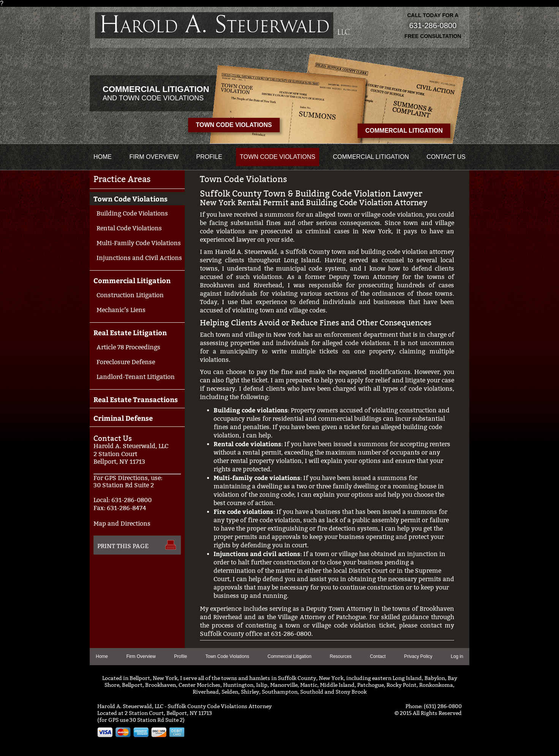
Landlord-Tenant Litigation (136, 377)
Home (103, 157)
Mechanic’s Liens (121, 310)
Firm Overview (154, 157)
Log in (457, 656)
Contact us (446, 157)
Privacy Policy (418, 656)
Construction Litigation (130, 295)
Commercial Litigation (404, 131)
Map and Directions (122, 524)
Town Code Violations (234, 125)
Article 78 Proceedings (128, 347)
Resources (341, 656)
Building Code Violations (132, 213)
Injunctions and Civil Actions (139, 258)
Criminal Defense (123, 418)
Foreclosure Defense (126, 362)
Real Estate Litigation (130, 332)
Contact (378, 656)
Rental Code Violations (129, 228)
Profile (209, 157)
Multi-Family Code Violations (139, 243)
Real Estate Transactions (136, 399)
